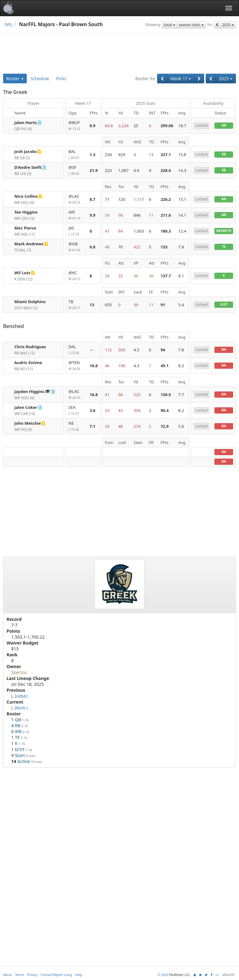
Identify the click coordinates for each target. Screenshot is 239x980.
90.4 (165, 410)
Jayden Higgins (29, 391)
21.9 (94, 170)
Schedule (40, 79)
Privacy (32, 975)
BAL (77, 155)
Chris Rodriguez (30, 347)
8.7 (93, 199)
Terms (19, 975)
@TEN (77, 366)
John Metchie (28, 423)
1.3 (93, 155)
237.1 (166, 155)
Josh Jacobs (26, 151)
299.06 (167, 126)
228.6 (166, 170)
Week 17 (181, 79)
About (7, 975)
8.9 (93, 126)
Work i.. (22, 708)
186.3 (166, 231)
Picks (61, 79)
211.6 (166, 215)
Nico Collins (26, 196)
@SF (77, 171)
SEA (77, 411)
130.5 (166, 395)
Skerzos (19, 672)
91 (163, 305)
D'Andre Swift (28, 167)
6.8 (93, 247)
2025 (228, 25)
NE (77, 426)
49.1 (165, 366)
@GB (77, 247)
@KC (77, 276)
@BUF (77, 126)
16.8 (94, 366)
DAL (77, 350)
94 (163, 350)
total (169, 25)
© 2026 (163, 975)
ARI (77, 215)
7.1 (93, 426)
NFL (9, 24)
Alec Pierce (25, 228)
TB (77, 305)
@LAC (77, 199)
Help (79, 975)
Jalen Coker (26, 407)
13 (92, 305)
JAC (77, 231)
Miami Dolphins (30, 302)
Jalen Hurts (26, 122)
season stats (191, 25)
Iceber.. (22, 696)
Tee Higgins (26, 212)
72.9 (165, 426)
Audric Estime (28, 363)
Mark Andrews (29, 244)
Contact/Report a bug (56, 975)
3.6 (93, 410)
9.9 (93, 215)
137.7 (166, 276)
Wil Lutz (22, 273)
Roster (15, 79)
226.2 (166, 199)
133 (164, 247)
